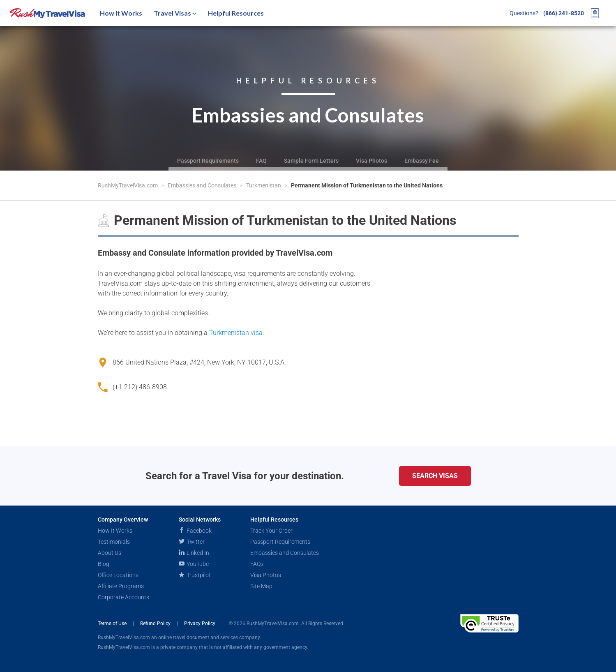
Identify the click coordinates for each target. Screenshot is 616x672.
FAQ (261, 161)
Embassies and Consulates (203, 185)
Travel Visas (175, 13)
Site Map (261, 586)
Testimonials (114, 542)
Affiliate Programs (121, 586)
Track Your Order (271, 531)
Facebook (195, 531)
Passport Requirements (208, 161)
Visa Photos (371, 161)
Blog (104, 564)
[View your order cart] (595, 13)
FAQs (257, 564)
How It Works (121, 13)
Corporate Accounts (123, 597)
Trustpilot (195, 575)
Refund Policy (156, 624)
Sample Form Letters (311, 161)
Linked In (194, 553)
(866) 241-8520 (564, 13)
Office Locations (118, 575)
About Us (110, 553)
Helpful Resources (236, 13)
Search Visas (435, 476)
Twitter (192, 542)
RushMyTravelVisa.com (128, 185)
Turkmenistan (264, 185)
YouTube (194, 564)
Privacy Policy (200, 624)
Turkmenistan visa (236, 333)
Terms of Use (113, 624)
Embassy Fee (422, 161)
